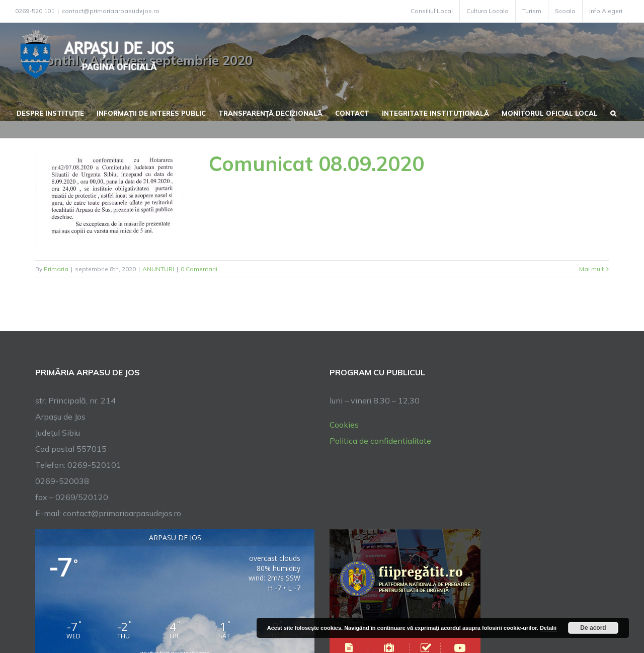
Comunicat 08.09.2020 (316, 164)
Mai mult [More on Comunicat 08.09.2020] (591, 269)
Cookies (344, 425)
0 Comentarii (199, 269)
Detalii (548, 628)
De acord (593, 628)
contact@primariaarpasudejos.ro (111, 11)
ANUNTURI (158, 269)
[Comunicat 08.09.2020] (116, 199)
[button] (613, 112)
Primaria (56, 269)
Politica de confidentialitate (380, 441)
